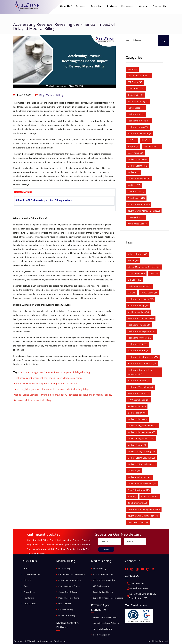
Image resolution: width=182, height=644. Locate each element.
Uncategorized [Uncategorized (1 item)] (136, 217)
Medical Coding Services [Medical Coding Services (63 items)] (141, 458)
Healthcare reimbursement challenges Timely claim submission (48, 378)
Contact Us (159, 6)
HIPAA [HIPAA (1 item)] (146, 140)
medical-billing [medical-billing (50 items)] (137, 406)
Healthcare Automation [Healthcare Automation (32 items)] (141, 299)
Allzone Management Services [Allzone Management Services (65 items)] (144, 267)
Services (81, 6)
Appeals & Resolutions (103, 629)
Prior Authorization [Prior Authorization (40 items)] (139, 490)
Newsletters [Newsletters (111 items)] (136, 192)
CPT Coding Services (102, 586)
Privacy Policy (29, 592)
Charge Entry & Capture (68, 592)
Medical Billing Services (26, 395)
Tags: (16, 372)
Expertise (96, 6)
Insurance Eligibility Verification (71, 574)
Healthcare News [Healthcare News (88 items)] (138, 127)
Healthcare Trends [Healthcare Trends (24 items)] (138, 393)
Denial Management (102, 635)
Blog (42, 95)
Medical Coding (100, 568)
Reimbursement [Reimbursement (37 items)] (137, 503)
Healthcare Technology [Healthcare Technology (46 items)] (140, 387)
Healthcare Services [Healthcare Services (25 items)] (139, 381)
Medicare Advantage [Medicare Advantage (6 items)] (139, 179)
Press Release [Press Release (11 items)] (136, 198)
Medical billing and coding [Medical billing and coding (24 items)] (142, 426)
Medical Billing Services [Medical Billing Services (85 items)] (141, 438)
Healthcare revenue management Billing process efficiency (45, 384)
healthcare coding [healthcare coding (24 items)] (138, 312)
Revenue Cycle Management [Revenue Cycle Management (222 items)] (144, 211)
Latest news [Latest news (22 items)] (135, 153)
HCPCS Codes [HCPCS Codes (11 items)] (136, 108)
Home (26, 568)
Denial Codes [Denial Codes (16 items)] (136, 89)
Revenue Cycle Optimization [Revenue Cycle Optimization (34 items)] (143, 516)
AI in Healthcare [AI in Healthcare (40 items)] (137, 254)
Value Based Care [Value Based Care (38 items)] (138, 522)
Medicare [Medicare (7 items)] (133, 172)
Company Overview (32, 574)
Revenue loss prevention (53, 395)
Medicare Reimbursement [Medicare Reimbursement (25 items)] (142, 484)
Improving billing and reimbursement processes (40, 389)
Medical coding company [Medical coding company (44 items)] (141, 451)
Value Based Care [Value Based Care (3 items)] (137, 224)
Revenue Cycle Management (105, 617)
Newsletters (29, 598)
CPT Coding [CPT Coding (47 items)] (135, 82)
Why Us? (27, 580)
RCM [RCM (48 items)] (132, 496)
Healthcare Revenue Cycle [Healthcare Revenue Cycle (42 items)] (142, 363)
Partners (112, 6)
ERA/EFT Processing (67, 615)
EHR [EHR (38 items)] (131, 293)
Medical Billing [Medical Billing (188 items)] (137, 159)
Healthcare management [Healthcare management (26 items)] (141, 331)
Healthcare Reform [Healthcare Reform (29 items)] (138, 351)
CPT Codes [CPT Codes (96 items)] (135, 280)
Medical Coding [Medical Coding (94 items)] (137, 445)
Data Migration (65, 604)
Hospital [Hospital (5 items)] (133, 146)
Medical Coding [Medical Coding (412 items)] (138, 166)
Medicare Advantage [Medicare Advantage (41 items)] (139, 477)
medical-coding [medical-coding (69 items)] (137, 413)
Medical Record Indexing (69, 598)
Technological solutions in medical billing (89, 395)
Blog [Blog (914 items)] (132, 69)
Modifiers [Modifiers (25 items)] (134, 185)
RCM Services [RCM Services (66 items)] (150, 496)
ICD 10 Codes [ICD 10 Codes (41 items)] (152, 146)
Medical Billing (55, 95)
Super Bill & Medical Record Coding (108, 598)
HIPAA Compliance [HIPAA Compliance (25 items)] (138, 400)
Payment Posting (66, 610)
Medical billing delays (78, 389)
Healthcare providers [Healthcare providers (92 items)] (140, 338)
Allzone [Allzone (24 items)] (133, 260)
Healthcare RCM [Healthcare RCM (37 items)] (137, 344)
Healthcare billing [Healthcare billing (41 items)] (138, 306)
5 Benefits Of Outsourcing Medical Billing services (44, 200)
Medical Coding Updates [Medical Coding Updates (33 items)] (141, 464)
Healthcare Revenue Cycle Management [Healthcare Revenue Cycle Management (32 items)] (140, 372)
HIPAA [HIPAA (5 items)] (132, 140)
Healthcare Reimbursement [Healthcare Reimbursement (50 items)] (143, 357)
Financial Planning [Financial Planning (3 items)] (138, 101)
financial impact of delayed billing (72, 372)
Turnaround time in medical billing (32, 400)
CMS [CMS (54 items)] (154, 273)
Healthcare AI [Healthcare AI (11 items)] (136, 114)
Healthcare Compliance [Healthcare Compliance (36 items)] (141, 318)
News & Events (30, 604)
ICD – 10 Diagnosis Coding (104, 580)
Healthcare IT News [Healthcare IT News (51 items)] (139, 121)
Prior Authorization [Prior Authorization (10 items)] (139, 204)
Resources (127, 6)
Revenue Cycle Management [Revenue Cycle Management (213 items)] (144, 509)
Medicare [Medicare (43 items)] (134, 471)
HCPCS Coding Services (103, 574)
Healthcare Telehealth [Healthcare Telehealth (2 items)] (139, 134)
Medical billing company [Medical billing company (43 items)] (141, 432)
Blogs (26, 586)
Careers (144, 6)
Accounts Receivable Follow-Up (106, 623)
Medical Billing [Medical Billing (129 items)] (137, 419)
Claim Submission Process (69, 586)
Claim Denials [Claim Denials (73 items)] (136, 273)
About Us (65, 6)
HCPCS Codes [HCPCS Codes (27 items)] (149, 293)
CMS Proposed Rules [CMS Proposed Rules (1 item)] (139, 76)
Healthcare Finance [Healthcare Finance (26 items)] (139, 325)
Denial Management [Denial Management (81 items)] (139, 286)
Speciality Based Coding (103, 592)
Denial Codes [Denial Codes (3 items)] (135, 95)
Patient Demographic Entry (70, 580)
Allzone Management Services (37, 372)
